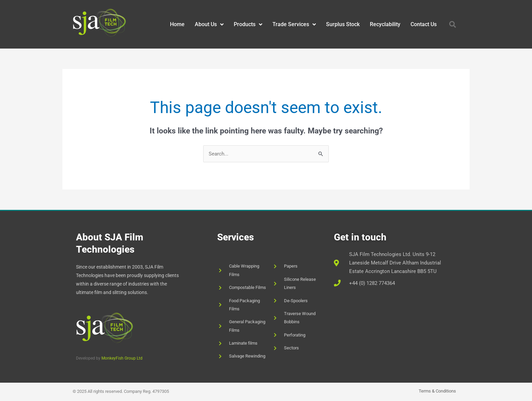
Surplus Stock (343, 24)
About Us (209, 24)
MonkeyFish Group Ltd (122, 358)
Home (177, 24)
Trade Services (294, 24)
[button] (453, 24)
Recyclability (385, 24)
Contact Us (424, 24)
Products (248, 24)
